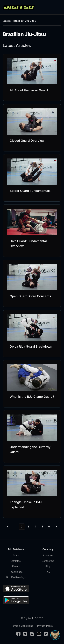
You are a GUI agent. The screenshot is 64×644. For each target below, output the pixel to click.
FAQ (48, 572)
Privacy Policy (45, 626)
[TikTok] (46, 634)
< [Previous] (8, 527)
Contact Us (48, 561)
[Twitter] (25, 634)
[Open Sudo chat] (55, 635)
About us (48, 555)
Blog (48, 566)
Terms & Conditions (22, 626)
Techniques (16, 572)
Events (16, 566)
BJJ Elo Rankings (16, 577)
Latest (7, 21)
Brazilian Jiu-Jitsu (25, 21)
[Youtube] (39, 634)
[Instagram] (32, 634)
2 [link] (22, 527)
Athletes (16, 561)
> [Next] (56, 527)
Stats (16, 555)
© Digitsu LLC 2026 (32, 618)
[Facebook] (18, 634)
